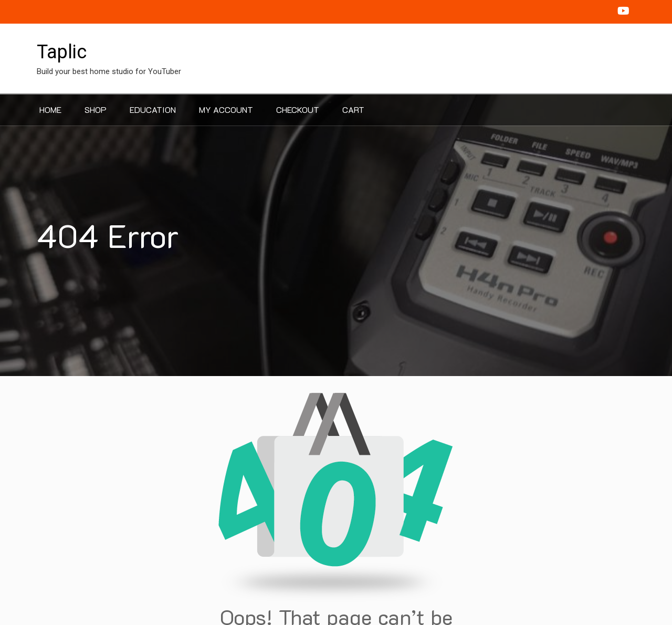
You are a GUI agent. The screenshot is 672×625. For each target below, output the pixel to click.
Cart (353, 110)
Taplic (62, 52)
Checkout (298, 110)
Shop (96, 110)
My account (226, 110)
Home (50, 110)
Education (153, 110)
